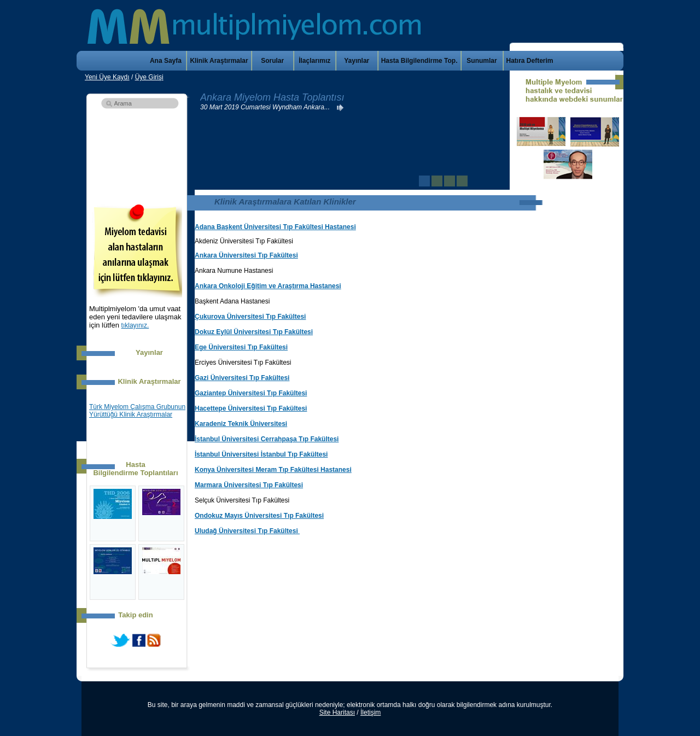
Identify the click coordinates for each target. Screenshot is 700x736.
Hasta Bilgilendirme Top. (419, 61)
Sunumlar (482, 61)
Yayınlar (357, 61)
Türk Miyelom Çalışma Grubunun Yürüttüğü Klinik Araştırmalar (137, 411)
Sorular (272, 61)
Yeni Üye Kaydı (107, 77)
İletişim (371, 712)
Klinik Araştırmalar (219, 61)
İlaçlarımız (314, 61)
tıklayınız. (135, 325)
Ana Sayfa (166, 61)
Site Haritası (337, 712)
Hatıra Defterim (530, 61)
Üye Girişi (149, 77)
